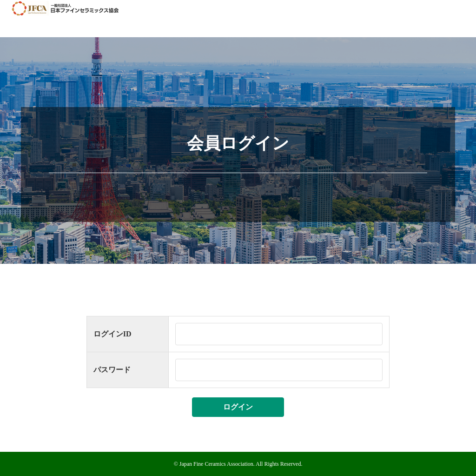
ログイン (238, 407)
